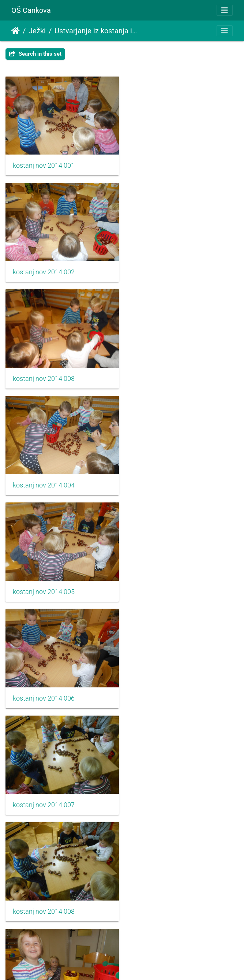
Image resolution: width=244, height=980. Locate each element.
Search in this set (35, 54)
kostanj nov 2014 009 (44, 584)
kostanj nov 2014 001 (44, 164)
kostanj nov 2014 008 (166, 479)
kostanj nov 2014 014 (166, 794)
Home (16, 31)
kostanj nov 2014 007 (44, 479)
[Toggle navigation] (225, 10)
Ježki (37, 31)
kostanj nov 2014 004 (166, 269)
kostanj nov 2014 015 (44, 899)
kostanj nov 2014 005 (44, 374)
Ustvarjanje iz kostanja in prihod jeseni (96, 31)
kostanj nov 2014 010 (166, 584)
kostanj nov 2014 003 (44, 269)
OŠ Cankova (31, 10)
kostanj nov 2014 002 (166, 164)
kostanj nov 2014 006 (166, 374)
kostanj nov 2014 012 (166, 689)
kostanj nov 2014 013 (44, 794)
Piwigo (138, 964)
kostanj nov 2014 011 (44, 689)
